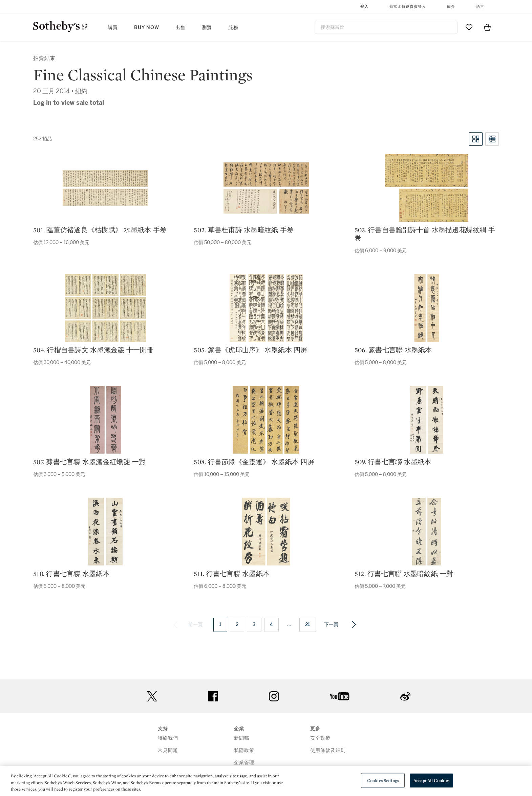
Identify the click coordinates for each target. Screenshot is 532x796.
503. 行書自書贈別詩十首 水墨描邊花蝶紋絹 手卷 (425, 234)
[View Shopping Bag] (487, 27)
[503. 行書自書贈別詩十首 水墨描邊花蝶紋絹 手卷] (427, 188)
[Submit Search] (450, 27)
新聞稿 (242, 738)
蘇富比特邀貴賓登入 (408, 7)
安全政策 (320, 738)
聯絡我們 (168, 738)
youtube (340, 696)
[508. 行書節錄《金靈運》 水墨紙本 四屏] (266, 420)
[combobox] (386, 27)
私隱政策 (244, 750)
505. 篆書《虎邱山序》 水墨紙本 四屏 (250, 350)
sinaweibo (405, 696)
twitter (152, 696)
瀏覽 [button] (207, 28)
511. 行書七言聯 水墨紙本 (232, 574)
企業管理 (244, 763)
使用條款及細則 (328, 750)
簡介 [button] (451, 7)
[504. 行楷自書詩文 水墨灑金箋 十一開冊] (105, 308)
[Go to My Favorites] (469, 27)
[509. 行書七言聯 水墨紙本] (427, 420)
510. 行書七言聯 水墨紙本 (71, 574)
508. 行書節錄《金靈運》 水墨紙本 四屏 (254, 462)
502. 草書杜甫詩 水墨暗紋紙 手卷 (244, 230)
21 (308, 625)
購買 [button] (113, 28)
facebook (213, 696)
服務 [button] (233, 28)
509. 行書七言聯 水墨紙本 (393, 462)
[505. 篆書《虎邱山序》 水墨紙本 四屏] (266, 308)
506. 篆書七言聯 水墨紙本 (393, 350)
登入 (364, 7)
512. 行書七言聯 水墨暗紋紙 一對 (404, 574)
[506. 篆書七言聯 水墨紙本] (427, 308)
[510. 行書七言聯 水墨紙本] (105, 532)
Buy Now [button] (147, 28)
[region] (266, 781)
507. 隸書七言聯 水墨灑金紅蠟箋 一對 (89, 462)
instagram (274, 696)
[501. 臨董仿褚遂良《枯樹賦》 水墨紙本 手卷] (105, 188)
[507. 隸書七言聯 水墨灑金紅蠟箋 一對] (105, 420)
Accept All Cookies (431, 780)
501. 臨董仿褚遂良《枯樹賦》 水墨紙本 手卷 (100, 230)
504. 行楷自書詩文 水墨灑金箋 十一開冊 (93, 350)
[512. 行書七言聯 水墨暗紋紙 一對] (427, 532)
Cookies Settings (383, 780)
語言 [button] (480, 7)
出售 (180, 28)
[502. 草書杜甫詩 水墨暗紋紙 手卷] (266, 188)
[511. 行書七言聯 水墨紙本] (266, 532)
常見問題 (168, 750)
